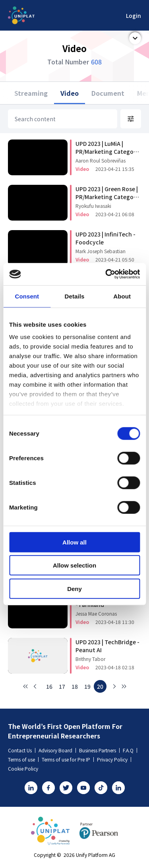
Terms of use (23, 759)
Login (134, 15)
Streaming (31, 93)
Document (108, 93)
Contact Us (22, 750)
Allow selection (74, 565)
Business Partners (99, 750)
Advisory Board (57, 750)
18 (75, 686)
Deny (74, 588)
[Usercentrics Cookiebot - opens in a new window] (106, 274)
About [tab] (122, 296)
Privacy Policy (114, 759)
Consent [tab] (27, 296)
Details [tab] (75, 296)
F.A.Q (130, 750)
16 (49, 686)
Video (70, 93)
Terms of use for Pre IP (68, 759)
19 (87, 686)
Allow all (74, 542)
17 (62, 686)
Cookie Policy (23, 768)
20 (100, 686)
